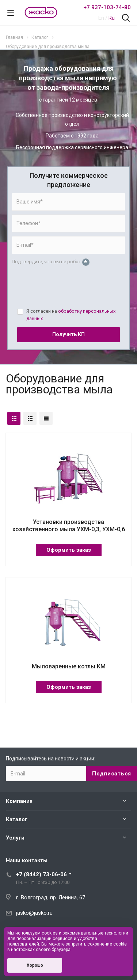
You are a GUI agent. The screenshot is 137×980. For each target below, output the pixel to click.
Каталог (17, 819)
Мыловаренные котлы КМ (69, 666)
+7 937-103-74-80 (107, 7)
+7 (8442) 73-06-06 (41, 874)
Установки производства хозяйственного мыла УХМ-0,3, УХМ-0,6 (69, 526)
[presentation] (67, 290)
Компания (19, 801)
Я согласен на (71, 315)
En (101, 18)
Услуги (15, 838)
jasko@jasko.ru (34, 913)
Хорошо (35, 965)
